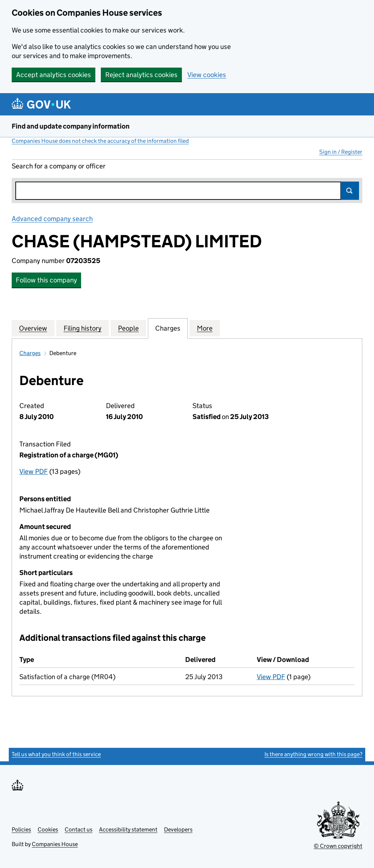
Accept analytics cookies (54, 75)
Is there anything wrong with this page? (313, 754)
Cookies (48, 829)
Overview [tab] (33, 328)
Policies (21, 829)
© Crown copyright (338, 846)
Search (350, 191)
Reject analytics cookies (141, 75)
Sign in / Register (341, 152)
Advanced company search (52, 219)
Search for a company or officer (59, 166)
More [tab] (205, 328)
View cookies (207, 75)
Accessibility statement (128, 829)
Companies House (55, 844)
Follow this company (46, 280)
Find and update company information (71, 126)
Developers (178, 829)
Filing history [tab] (83, 328)
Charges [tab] (168, 328)
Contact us (79, 829)
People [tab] (128, 328)
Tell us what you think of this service (56, 754)
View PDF (34, 471)
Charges (30, 353)
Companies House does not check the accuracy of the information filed (100, 141)
